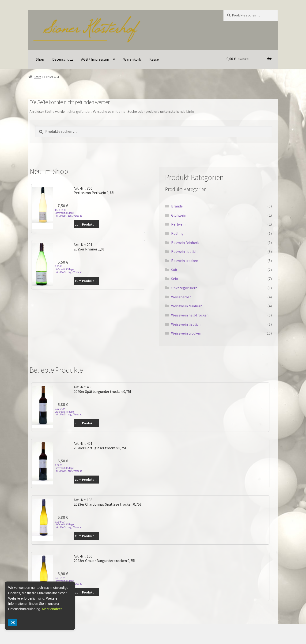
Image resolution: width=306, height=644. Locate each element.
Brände (177, 206)
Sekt (175, 279)
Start (37, 77)
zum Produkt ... (86, 224)
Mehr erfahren (52, 609)
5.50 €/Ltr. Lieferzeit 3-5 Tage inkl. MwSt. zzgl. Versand (69, 269)
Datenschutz (63, 59)
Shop (40, 59)
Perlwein (178, 224)
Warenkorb (132, 59)
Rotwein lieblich (184, 251)
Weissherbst (181, 297)
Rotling (177, 233)
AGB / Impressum (95, 59)
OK (13, 622)
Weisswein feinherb (187, 306)
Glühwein (179, 215)
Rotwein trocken (185, 261)
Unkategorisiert (184, 288)
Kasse (154, 59)
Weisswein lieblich (186, 324)
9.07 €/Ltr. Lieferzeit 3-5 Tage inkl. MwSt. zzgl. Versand (69, 412)
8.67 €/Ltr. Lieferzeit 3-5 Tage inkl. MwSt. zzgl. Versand (69, 468)
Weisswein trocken (186, 333)
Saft (174, 270)
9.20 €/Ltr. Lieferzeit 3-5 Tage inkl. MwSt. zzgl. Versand (69, 581)
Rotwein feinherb (185, 242)
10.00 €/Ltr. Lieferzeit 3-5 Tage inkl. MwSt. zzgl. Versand (69, 213)
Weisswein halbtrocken (190, 315)
